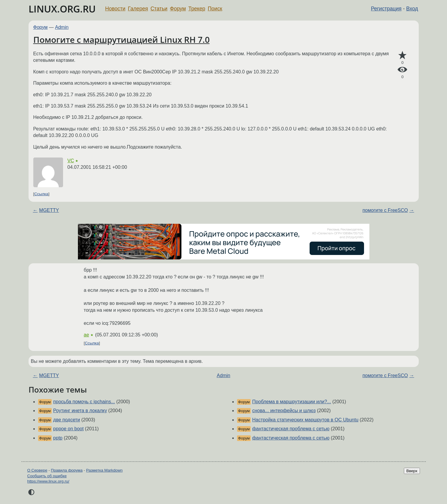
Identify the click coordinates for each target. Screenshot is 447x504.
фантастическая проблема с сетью (291, 429)
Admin (62, 27)
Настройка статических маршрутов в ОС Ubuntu (305, 420)
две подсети (67, 420)
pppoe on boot (68, 429)
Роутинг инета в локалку (80, 411)
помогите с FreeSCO (385, 210)
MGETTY (49, 210)
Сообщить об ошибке (47, 476)
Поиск (215, 9)
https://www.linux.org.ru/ (48, 481)
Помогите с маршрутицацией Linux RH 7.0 (121, 40)
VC (71, 161)
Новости (115, 9)
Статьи (159, 9)
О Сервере (37, 470)
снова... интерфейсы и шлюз (284, 411)
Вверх (412, 471)
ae (87, 335)
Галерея (138, 9)
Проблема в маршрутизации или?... (292, 402)
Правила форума (67, 470)
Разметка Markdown (104, 470)
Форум (178, 9)
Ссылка (41, 194)
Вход (412, 9)
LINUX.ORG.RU (62, 9)
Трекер (197, 9)
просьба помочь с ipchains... (84, 402)
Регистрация (386, 9)
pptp (58, 438)
